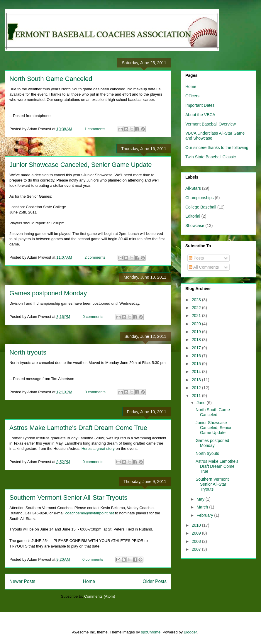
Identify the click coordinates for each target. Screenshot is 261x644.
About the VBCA (200, 115)
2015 (197, 364)
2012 (197, 388)
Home (89, 581)
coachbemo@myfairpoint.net (90, 513)
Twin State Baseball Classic (211, 157)
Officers (192, 96)
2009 (197, 533)
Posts (196, 258)
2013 (197, 380)
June (201, 403)
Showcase (195, 226)
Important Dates (200, 105)
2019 (197, 332)
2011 (197, 396)
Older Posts (155, 581)
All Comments (204, 267)
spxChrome (151, 632)
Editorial (193, 216)
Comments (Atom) (100, 596)
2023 (197, 300)
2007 (197, 549)
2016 (197, 356)
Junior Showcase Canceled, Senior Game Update (81, 165)
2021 (197, 316)
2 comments (95, 257)
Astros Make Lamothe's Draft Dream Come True (78, 428)
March (203, 507)
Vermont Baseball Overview (211, 124)
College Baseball (201, 207)
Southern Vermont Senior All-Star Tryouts (68, 498)
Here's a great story (98, 449)
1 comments (95, 129)
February (205, 515)
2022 (197, 308)
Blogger (190, 632)
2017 (197, 348)
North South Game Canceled (51, 79)
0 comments (93, 317)
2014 (197, 372)
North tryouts (28, 352)
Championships (200, 198)
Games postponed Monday (48, 293)
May (201, 499)
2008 (197, 541)
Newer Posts (22, 581)
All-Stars (193, 188)
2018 (197, 340)
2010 (197, 525)
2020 (197, 324)
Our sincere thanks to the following (217, 148)
